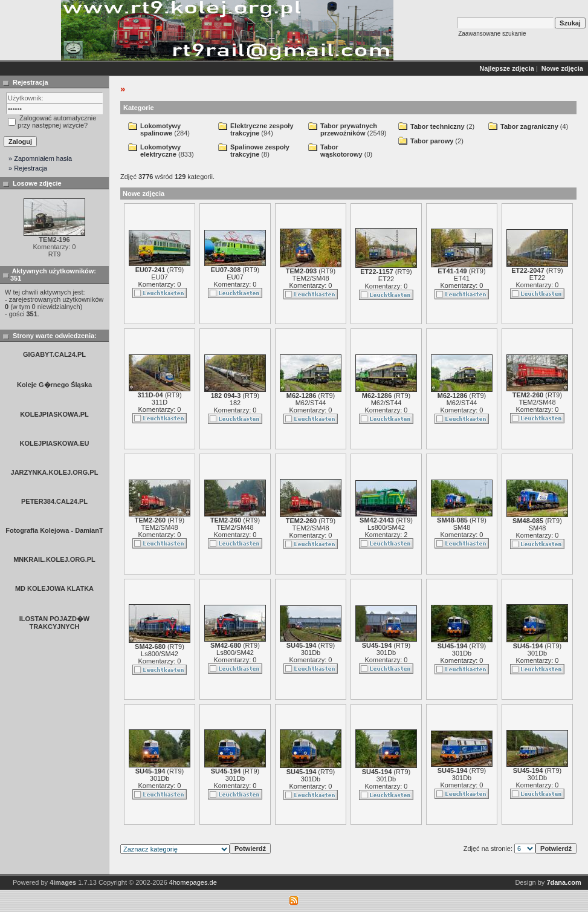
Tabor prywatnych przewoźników (349, 129)
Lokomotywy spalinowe (160, 129)
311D (160, 402)
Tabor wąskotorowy (341, 151)
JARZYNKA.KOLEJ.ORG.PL (55, 472)
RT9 (176, 270)
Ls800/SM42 (386, 527)
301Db (311, 653)
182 (235, 403)
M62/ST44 (311, 403)
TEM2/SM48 (310, 278)
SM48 (462, 527)
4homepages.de (193, 882)
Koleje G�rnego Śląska (54, 385)
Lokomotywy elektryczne (160, 151)
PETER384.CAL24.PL (54, 501)
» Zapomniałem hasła (40, 158)
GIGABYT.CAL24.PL (54, 354)
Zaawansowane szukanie (492, 34)
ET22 (386, 279)
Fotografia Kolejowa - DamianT (54, 530)
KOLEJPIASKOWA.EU (55, 443)
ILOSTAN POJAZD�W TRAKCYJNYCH (55, 623)
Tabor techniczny (438, 126)
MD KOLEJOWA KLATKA (54, 588)
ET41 (462, 278)
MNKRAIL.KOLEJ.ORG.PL (54, 559)
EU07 (160, 277)
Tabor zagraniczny (529, 126)
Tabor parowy (432, 141)
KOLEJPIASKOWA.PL (54, 414)
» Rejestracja (28, 168)
